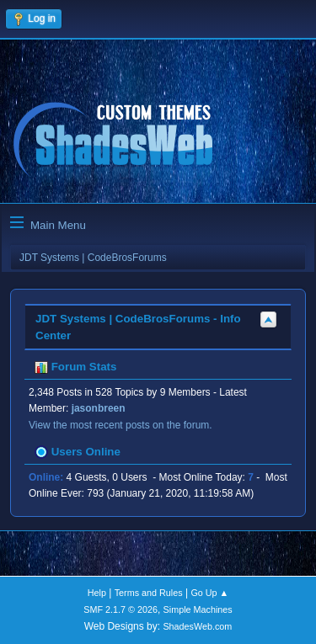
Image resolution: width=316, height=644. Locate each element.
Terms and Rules (149, 593)
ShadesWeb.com (197, 626)
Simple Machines (198, 609)
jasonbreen (99, 408)
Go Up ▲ (209, 593)
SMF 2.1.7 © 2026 (121, 609)
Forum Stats (75, 367)
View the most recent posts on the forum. (121, 425)
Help (97, 593)
